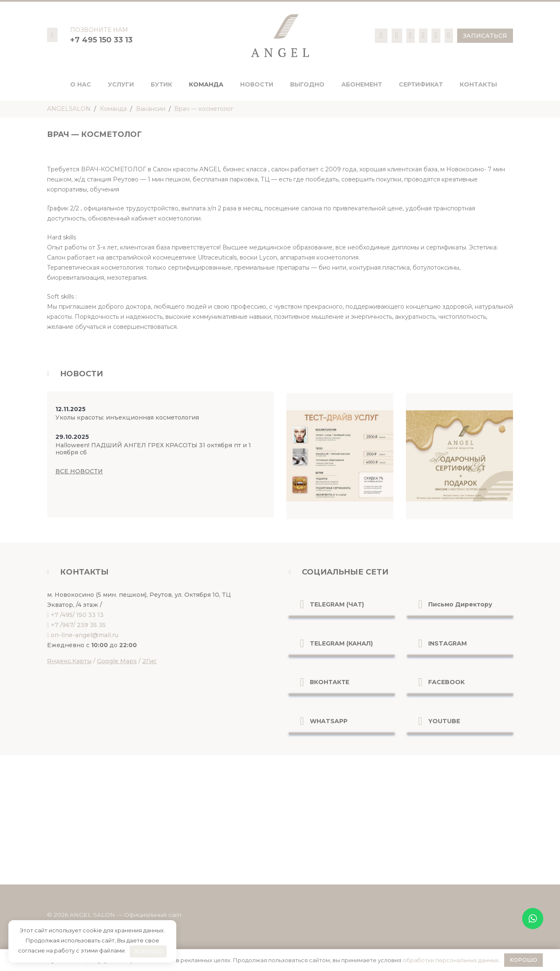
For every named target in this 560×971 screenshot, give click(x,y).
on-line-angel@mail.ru (85, 635)
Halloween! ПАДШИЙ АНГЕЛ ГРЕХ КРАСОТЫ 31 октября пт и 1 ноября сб (153, 449)
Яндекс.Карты (69, 661)
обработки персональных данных (451, 960)
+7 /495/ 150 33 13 (77, 615)
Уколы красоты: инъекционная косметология (127, 417)
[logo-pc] (280, 36)
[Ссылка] (381, 35)
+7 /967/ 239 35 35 (78, 625)
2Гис (149, 661)
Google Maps (117, 661)
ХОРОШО (148, 951)
